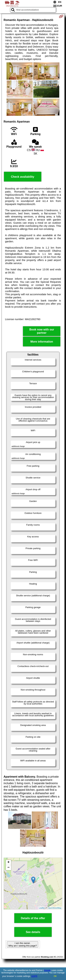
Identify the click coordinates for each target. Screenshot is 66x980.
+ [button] (9, 862)
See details (33, 932)
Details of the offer (33, 918)
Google (47, 970)
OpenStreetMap (55, 908)
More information (42, 342)
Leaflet (42, 908)
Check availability (22, 177)
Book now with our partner (42, 331)
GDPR (34, 976)
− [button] (9, 868)
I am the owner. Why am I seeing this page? (22, 944)
